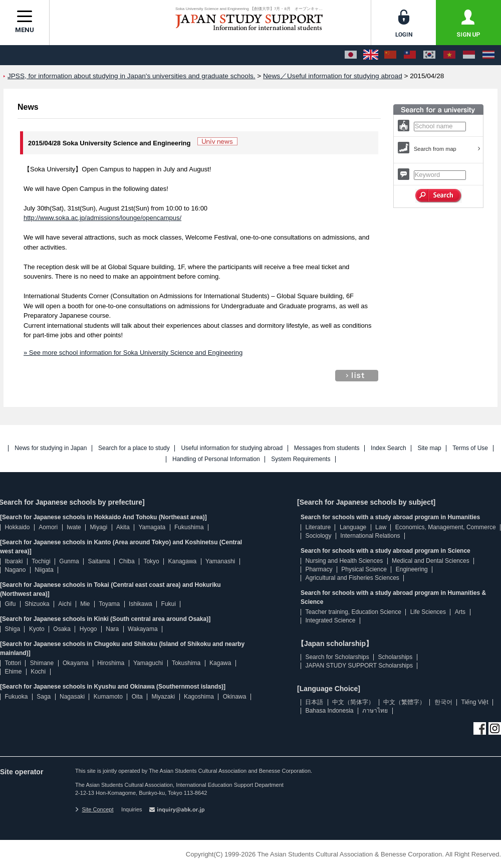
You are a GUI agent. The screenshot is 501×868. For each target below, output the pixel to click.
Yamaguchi (148, 663)
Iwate (74, 527)
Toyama (109, 604)
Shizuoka (37, 604)
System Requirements (301, 459)
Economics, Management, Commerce (446, 527)
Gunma (69, 561)
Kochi (38, 672)
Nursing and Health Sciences (344, 561)
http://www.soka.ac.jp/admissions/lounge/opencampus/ (102, 218)
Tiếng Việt (475, 702)
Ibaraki (14, 561)
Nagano (15, 570)
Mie (85, 604)
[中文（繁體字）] (410, 55)
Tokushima (186, 663)
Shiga (12, 629)
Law (381, 527)
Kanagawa (183, 561)
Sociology (318, 536)
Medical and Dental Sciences (431, 561)
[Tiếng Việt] (449, 55)
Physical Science (364, 569)
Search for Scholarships (337, 657)
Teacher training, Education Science (353, 612)
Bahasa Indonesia (329, 711)
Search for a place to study (134, 448)
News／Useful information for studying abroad (333, 76)
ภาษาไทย (375, 711)
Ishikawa (141, 604)
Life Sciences (428, 612)
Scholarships (396, 657)
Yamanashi (220, 561)
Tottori (13, 663)
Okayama (75, 663)
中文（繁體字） (404, 702)
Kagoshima (199, 697)
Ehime (13, 672)
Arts (460, 612)
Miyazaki (163, 697)
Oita (137, 697)
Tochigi (41, 561)
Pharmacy (319, 569)
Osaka (62, 629)
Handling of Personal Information (216, 459)
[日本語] (351, 55)
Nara (112, 629)
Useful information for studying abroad (232, 448)
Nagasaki (72, 697)
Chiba (127, 561)
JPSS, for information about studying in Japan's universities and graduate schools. (132, 76)
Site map (429, 448)
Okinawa (235, 697)
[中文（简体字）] (390, 55)
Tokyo (151, 561)
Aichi (65, 604)
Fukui (169, 604)
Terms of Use (470, 448)
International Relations (370, 536)
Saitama (99, 561)
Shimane (42, 663)
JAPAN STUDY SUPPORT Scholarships (359, 666)
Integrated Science (330, 620)
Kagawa (220, 663)
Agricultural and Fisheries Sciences (352, 578)
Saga (44, 697)
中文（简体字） (353, 702)
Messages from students (327, 448)
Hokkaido (17, 527)
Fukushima (189, 527)
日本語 (314, 702)
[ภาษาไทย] (488, 55)
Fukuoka (16, 697)
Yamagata (152, 527)
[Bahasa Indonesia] (469, 55)
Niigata (44, 570)
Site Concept (94, 809)
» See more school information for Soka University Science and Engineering (133, 353)
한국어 (443, 702)
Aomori (48, 527)
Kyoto (37, 629)
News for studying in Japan (51, 448)
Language (353, 527)
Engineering (412, 569)
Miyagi (98, 527)
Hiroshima (111, 663)
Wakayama (143, 629)
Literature (318, 527)
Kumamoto (108, 697)
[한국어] (429, 55)
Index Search (389, 448)
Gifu (10, 604)
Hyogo (88, 629)
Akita (123, 527)
